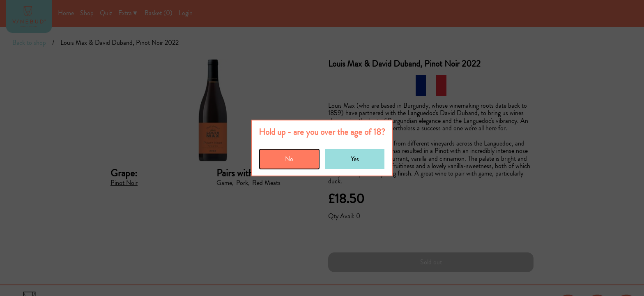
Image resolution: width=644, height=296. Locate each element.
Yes (355, 159)
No (289, 159)
